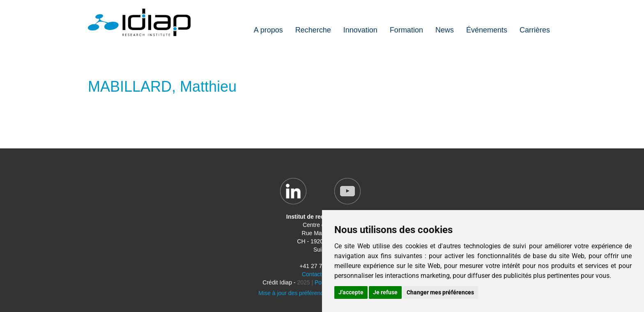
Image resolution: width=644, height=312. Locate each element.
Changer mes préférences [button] (440, 292)
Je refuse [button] (385, 292)
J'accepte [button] (351, 292)
